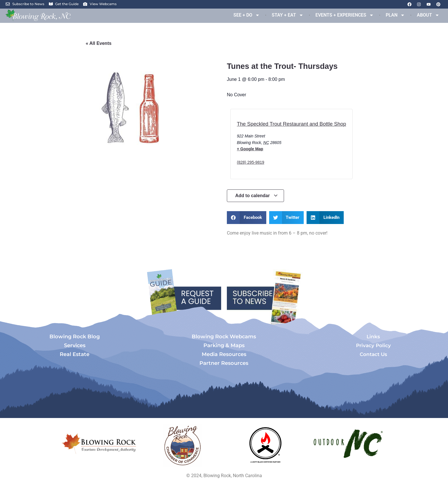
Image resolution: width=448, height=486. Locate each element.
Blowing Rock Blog (75, 337)
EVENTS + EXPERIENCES (345, 15)
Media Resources (224, 354)
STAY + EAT (288, 15)
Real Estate (75, 354)
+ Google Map (250, 149)
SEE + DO (247, 15)
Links (373, 337)
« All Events (99, 43)
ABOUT (428, 15)
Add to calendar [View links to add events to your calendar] (256, 196)
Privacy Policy (373, 345)
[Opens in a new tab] (183, 445)
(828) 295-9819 (251, 162)
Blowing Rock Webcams (224, 337)
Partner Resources (224, 363)
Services (75, 345)
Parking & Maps (224, 345)
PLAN (395, 15)
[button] (247, 218)
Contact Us (373, 354)
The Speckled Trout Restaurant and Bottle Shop (291, 124)
